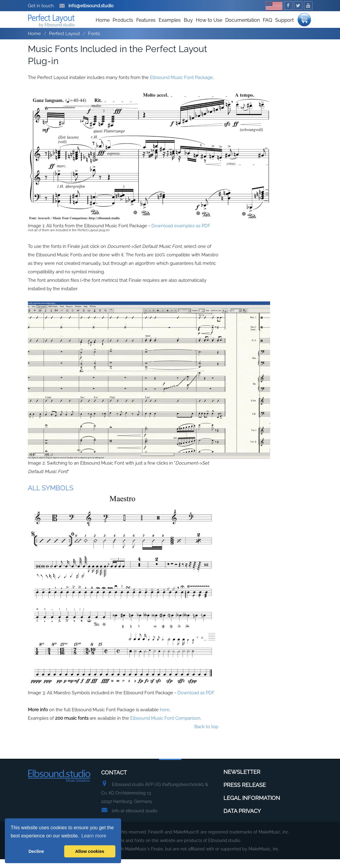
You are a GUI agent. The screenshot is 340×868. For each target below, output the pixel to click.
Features (146, 29)
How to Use (209, 29)
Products (123, 29)
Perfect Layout (64, 42)
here (165, 718)
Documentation (243, 29)
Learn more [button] (94, 836)
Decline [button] (36, 851)
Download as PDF (196, 702)
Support (284, 29)
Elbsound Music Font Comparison (165, 727)
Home (103, 29)
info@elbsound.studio (86, 6)
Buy (188, 29)
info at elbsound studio (135, 820)
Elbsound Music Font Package (181, 86)
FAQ (267, 29)
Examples (170, 29)
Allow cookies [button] (90, 851)
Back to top (206, 735)
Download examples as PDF (181, 235)
